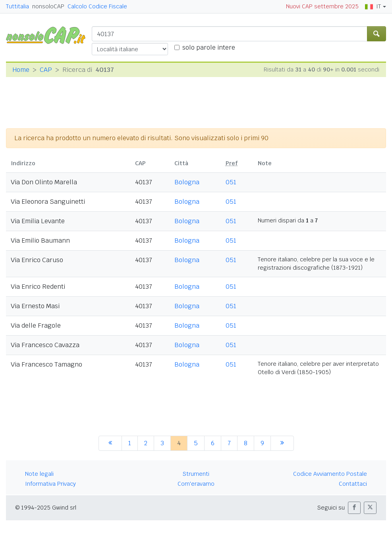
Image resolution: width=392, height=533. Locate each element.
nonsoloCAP (48, 6)
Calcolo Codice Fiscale (97, 6)
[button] (354, 508)
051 (231, 182)
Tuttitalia (17, 6)
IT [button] (373, 6)
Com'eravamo (196, 484)
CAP (46, 70)
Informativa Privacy (50, 484)
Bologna (187, 182)
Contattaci (353, 484)
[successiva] (282, 443)
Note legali (39, 474)
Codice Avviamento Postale (330, 474)
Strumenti (196, 474)
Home (21, 70)
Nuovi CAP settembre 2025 (322, 6)
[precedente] (110, 443)
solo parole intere (209, 47)
